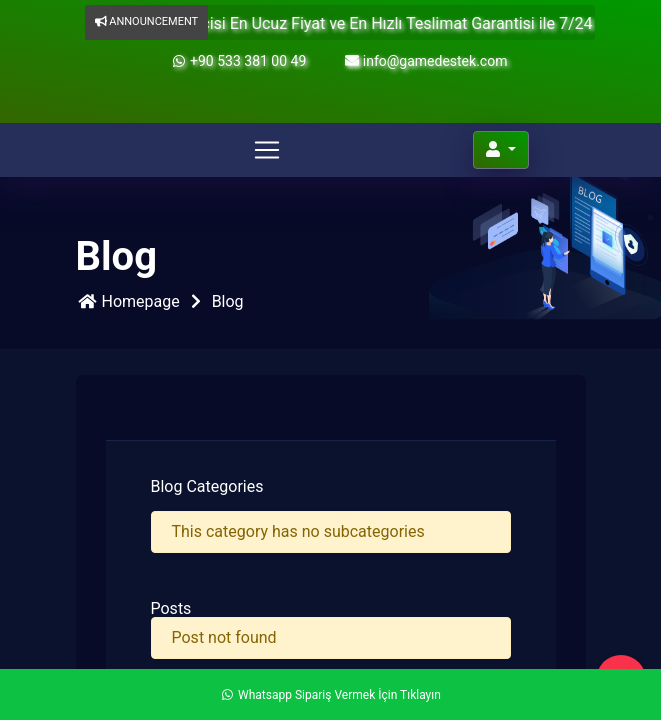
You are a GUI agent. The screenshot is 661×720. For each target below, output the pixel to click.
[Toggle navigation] (267, 150)
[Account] (501, 150)
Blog (228, 301)
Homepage (128, 301)
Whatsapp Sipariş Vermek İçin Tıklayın (330, 695)
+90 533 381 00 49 (239, 61)
